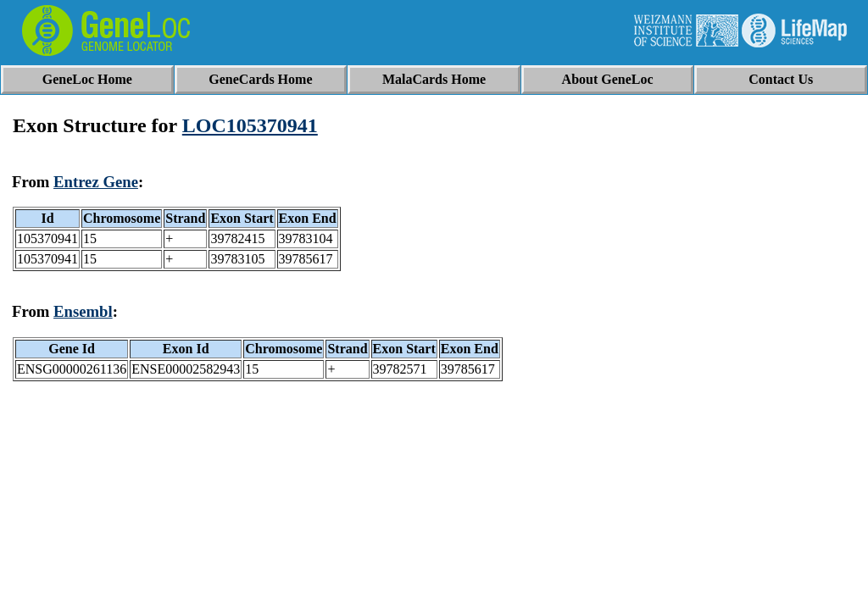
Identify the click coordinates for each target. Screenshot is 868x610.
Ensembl (83, 311)
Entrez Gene (96, 182)
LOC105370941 (250, 125)
